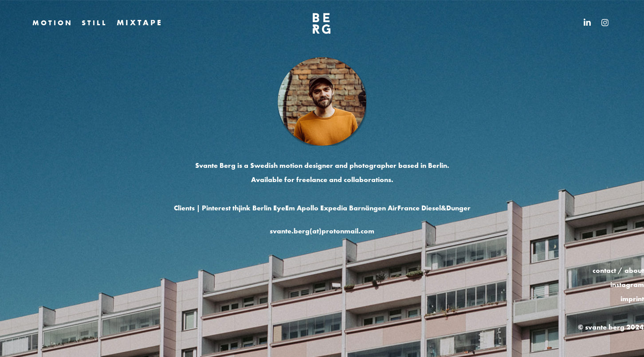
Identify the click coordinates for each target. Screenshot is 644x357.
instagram (627, 284)
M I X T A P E (139, 22)
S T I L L (94, 23)
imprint (632, 299)
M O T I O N (52, 23)
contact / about (618, 270)
